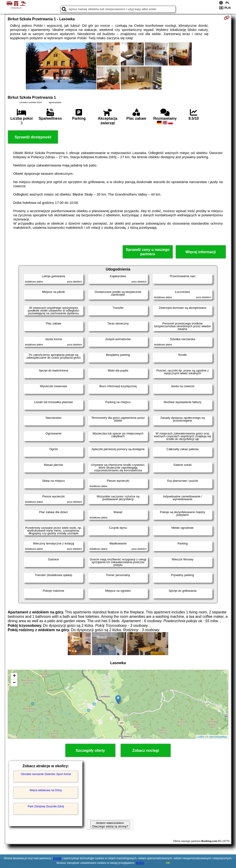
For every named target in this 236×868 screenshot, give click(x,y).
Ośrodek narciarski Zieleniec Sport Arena (46, 774)
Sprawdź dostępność (33, 137)
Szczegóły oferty (90, 751)
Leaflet (201, 737)
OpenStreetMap (218, 737)
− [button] (14, 683)
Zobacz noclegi (146, 751)
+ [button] (14, 676)
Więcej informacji (201, 252)
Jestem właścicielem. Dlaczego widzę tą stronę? (110, 825)
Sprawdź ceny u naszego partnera (148, 252)
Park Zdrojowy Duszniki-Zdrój (46, 806)
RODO (140, 863)
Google (57, 858)
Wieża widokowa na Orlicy (46, 790)
